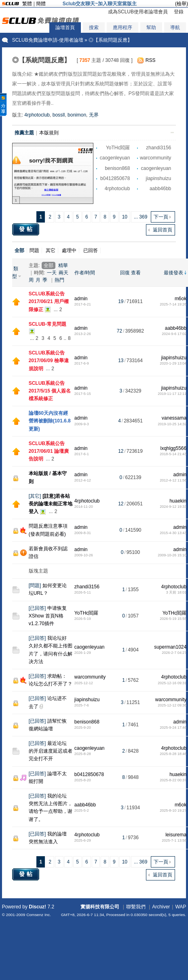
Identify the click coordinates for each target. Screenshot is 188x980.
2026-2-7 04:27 (174, 653)
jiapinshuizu (159, 178)
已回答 (91, 250)
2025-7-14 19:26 (173, 304)
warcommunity (155, 158)
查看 (136, 273)
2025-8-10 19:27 (173, 810)
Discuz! (37, 907)
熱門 (59, 280)
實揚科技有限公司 (100, 907)
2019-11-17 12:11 (172, 394)
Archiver (161, 907)
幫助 (151, 28)
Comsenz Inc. (39, 915)
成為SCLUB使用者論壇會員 (138, 12)
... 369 (140, 217)
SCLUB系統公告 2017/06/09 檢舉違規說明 (49, 361)
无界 (94, 115)
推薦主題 (24, 133)
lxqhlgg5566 (173, 448)
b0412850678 (115, 178)
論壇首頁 (65, 28)
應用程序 (123, 28)
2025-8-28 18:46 (173, 754)
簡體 (41, 4)
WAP (181, 907)
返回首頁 (163, 230)
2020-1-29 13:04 (173, 363)
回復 (125, 273)
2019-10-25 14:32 (172, 424)
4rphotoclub (37, 115)
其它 (51, 250)
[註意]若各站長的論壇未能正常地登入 (51, 504)
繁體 (27, 4)
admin (81, 299)
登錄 (179, 12)
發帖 (27, 229)
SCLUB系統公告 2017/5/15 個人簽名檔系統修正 (50, 391)
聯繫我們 (136, 907)
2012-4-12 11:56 (173, 480)
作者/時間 (85, 273)
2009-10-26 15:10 (172, 555)
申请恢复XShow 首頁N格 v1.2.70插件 (48, 616)
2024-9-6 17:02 (174, 334)
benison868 (117, 168)
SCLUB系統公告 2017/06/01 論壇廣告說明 (49, 451)
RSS (151, 60)
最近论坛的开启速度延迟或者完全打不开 (51, 751)
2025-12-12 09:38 (172, 705)
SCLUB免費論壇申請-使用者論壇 (48, 40)
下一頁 (161, 217)
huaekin (178, 501)
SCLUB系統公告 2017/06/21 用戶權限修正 (49, 301)
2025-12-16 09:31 (172, 683)
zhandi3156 (158, 148)
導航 (175, 28)
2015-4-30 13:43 (173, 533)
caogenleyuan (115, 158)
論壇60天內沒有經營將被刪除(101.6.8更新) (50, 421)
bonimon (77, 115)
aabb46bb (160, 189)
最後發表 (173, 273)
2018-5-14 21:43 (173, 454)
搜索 (94, 28)
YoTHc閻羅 (118, 148)
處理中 (69, 250)
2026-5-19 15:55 (173, 619)
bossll (59, 115)
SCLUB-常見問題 (48, 324)
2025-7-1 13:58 (174, 840)
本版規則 (49, 133)
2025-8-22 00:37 (173, 780)
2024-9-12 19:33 (173, 507)
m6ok (181, 299)
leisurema (176, 835)
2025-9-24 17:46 (173, 728)
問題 (34, 250)
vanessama (174, 418)
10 (125, 217)
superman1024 (170, 647)
